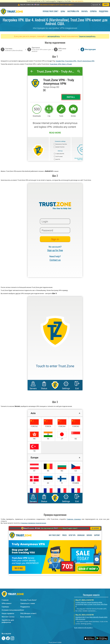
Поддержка (104, 12)
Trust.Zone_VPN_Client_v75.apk (61, 64)
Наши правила (8, 613)
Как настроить (77, 1)
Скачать (84, 12)
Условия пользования (11, 610)
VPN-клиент (7, 603)
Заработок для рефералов (8, 621)
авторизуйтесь (54, 36)
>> (57, 5)
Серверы (93, 12)
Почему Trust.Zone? (51, 12)
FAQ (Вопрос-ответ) (28, 613)
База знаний (26, 617)
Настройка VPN (73, 12)
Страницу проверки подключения (33, 523)
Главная (5, 600)
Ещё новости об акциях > (84, 628)
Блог (22, 610)
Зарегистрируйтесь (87, 36)
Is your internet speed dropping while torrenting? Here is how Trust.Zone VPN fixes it (91, 604)
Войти (106, 5)
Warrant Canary (8, 617)
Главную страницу (74, 519)
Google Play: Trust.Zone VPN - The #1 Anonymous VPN (75, 61)
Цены (63, 12)
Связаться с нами (28, 603)
